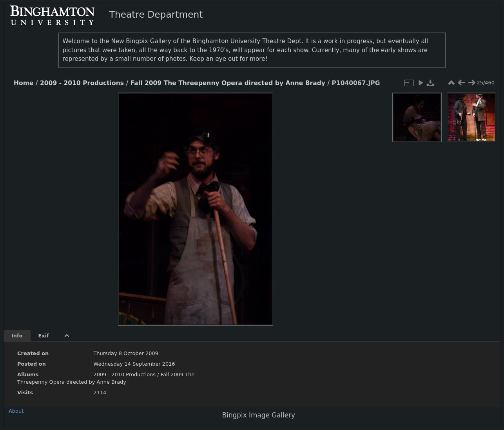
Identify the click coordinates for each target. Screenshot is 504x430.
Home (24, 83)
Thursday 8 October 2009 (126, 353)
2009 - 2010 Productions (82, 83)
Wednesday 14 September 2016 (134, 364)
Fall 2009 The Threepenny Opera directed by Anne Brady (228, 83)
